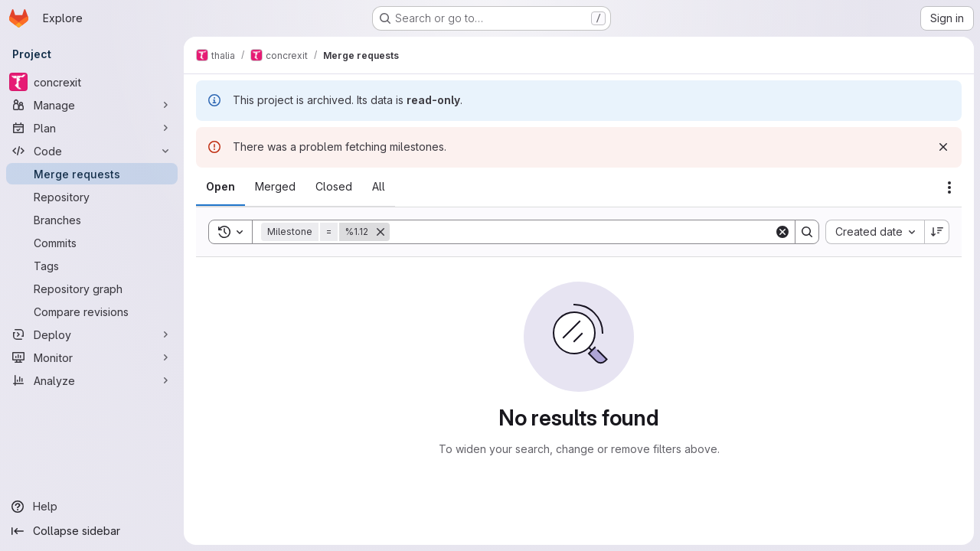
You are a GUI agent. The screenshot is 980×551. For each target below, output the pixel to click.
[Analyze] (92, 380)
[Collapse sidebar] (92, 531)
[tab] (220, 187)
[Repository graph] (92, 289)
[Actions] (949, 187)
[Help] (92, 507)
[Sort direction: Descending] (937, 232)
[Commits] (92, 243)
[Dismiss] (943, 147)
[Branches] (92, 220)
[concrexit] (92, 82)
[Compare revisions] (92, 311)
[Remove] (381, 232)
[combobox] (875, 232)
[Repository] (92, 197)
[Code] (92, 151)
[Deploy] (92, 334)
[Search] (582, 232)
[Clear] (782, 232)
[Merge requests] (92, 174)
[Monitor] (92, 357)
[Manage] (92, 105)
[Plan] (92, 128)
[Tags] (92, 266)
